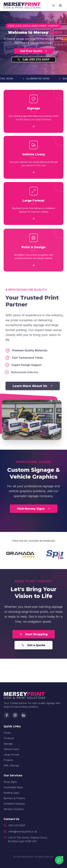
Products (9, 738)
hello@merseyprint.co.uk (23, 831)
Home (7, 733)
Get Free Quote (34, 51)
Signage (8, 744)
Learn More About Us (35, 386)
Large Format (11, 755)
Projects (8, 760)
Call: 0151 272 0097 (33, 60)
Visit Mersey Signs (34, 510)
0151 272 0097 (17, 825)
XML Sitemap (11, 765)
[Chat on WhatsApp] (59, 860)
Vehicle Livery (12, 749)
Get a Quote (33, 646)
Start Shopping (34, 635)
